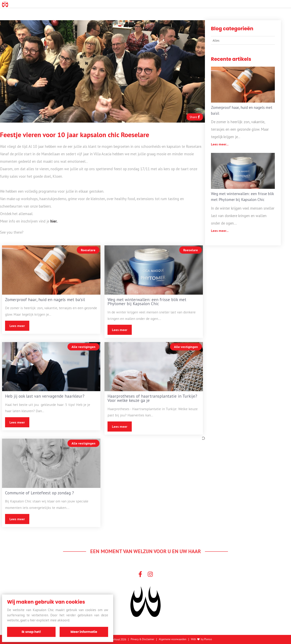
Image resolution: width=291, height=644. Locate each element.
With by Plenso (201, 639)
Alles (216, 40)
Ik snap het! (31, 632)
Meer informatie (84, 632)
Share (195, 117)
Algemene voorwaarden (173, 639)
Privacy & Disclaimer (142, 639)
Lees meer (17, 326)
